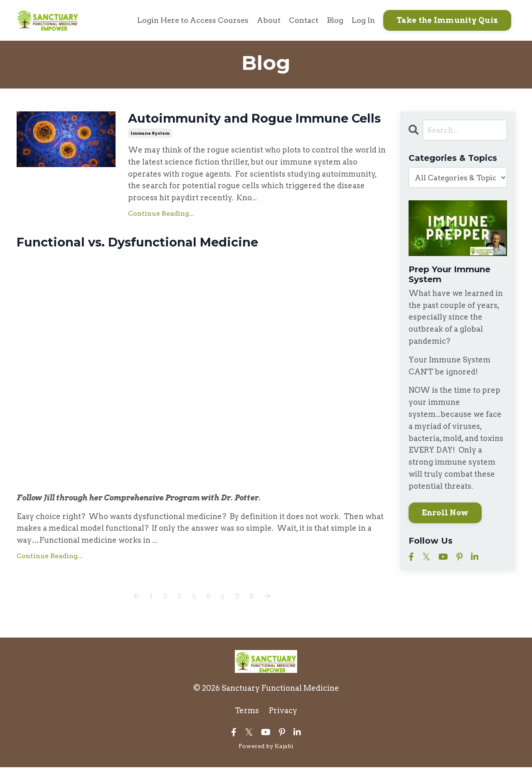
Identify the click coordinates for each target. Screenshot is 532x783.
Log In (363, 20)
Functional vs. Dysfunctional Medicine (142, 258)
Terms (247, 726)
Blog (335, 20)
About (269, 20)
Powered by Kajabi (266, 762)
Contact (304, 20)
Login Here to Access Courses (192, 20)
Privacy (283, 726)
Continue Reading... (161, 228)
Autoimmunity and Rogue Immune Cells (242, 126)
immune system (150, 148)
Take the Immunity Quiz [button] (447, 20)
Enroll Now (445, 513)
